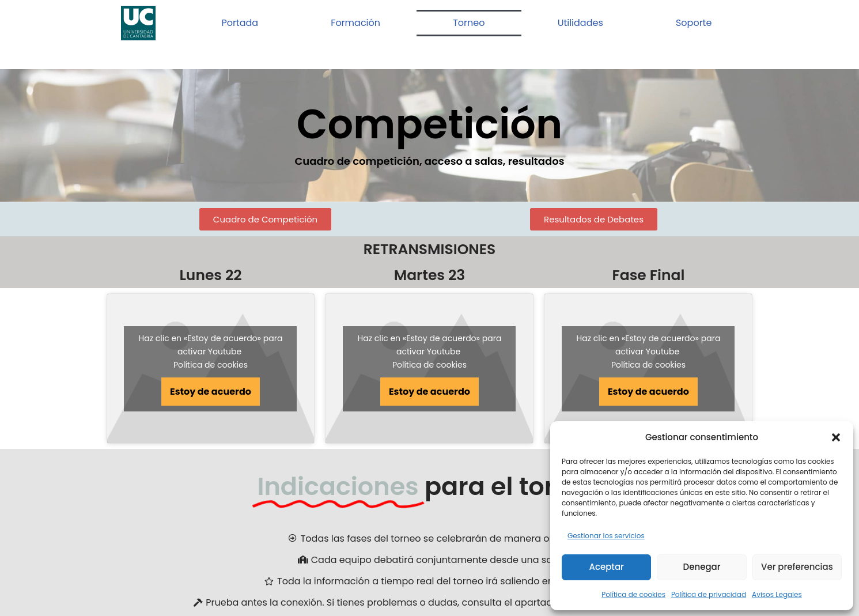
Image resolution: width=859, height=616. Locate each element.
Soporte (694, 23)
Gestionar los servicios (606, 536)
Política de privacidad (709, 594)
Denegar (702, 567)
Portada (240, 23)
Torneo (469, 23)
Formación (355, 23)
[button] (836, 437)
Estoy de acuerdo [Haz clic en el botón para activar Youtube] (211, 392)
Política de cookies (633, 594)
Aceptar (606, 567)
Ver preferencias (797, 567)
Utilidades (580, 23)
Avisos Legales (777, 594)
